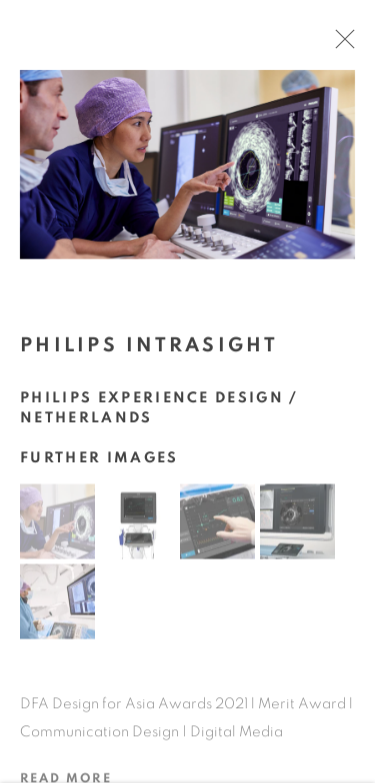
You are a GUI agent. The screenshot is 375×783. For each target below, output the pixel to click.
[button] (57, 526)
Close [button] (349, 45)
